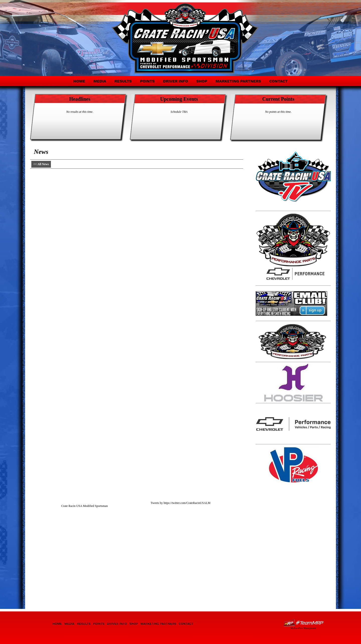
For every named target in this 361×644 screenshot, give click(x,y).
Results (123, 81)
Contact (279, 81)
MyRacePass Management (303, 628)
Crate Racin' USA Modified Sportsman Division (76, 35)
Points (147, 81)
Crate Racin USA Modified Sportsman (84, 506)
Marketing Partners (238, 81)
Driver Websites (303, 623)
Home (79, 81)
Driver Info (175, 81)
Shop (202, 81)
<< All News (41, 164)
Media (100, 81)
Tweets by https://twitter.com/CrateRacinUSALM (181, 503)
